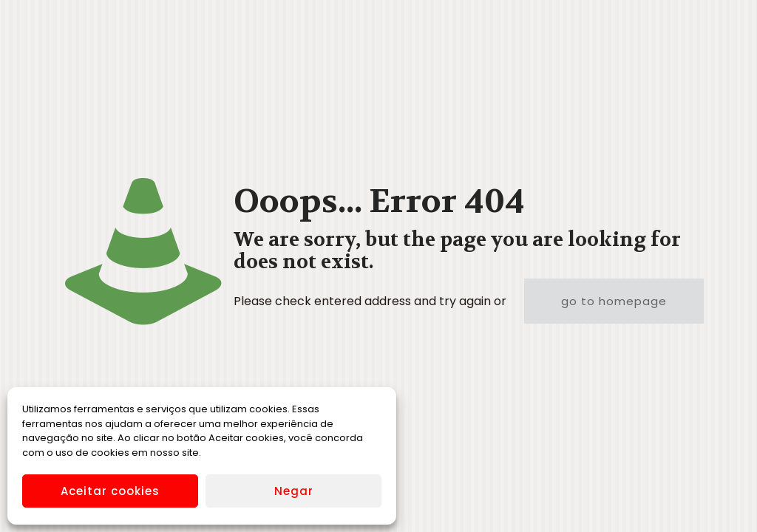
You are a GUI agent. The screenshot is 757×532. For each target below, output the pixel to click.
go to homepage (614, 301)
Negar (294, 491)
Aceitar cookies (110, 491)
